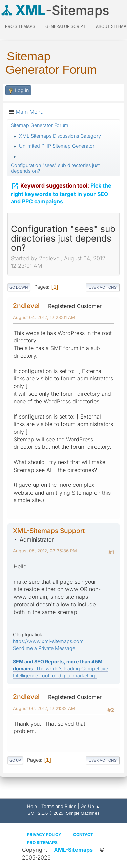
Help (32, 806)
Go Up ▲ (90, 806)
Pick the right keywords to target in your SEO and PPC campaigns (61, 193)
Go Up (15, 760)
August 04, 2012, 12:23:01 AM (44, 317)
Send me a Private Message (44, 648)
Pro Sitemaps (42, 842)
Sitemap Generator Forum (51, 63)
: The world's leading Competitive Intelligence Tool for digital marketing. (60, 668)
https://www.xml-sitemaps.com (48, 641)
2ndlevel (26, 306)
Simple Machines (83, 813)
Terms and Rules (59, 806)
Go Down (19, 287)
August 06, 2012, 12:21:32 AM (44, 708)
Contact (83, 835)
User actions (103, 287)
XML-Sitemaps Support (49, 531)
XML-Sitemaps (73, 850)
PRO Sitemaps (20, 26)
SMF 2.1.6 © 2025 (46, 813)
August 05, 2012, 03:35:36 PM (45, 551)
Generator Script (66, 26)
